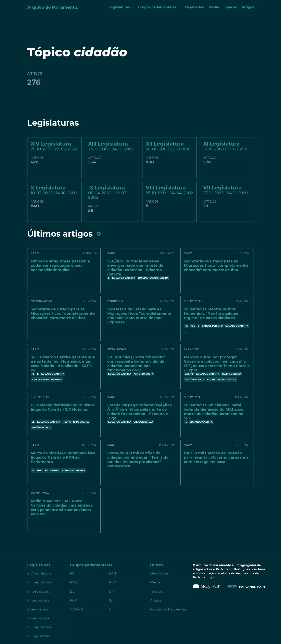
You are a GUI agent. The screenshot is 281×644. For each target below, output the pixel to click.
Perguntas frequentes (168, 609)
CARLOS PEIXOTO (212, 326)
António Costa (144, 374)
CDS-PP (189, 374)
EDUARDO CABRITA (124, 278)
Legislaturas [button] (120, 7)
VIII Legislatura (39, 627)
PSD (193, 326)
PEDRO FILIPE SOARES (76, 422)
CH (112, 591)
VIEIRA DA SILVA (143, 422)
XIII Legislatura (39, 582)
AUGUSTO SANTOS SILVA (222, 380)
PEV (112, 582)
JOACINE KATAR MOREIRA (153, 278)
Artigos (248, 7)
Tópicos (230, 7)
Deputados (194, 7)
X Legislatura (38, 609)
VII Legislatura (39, 636)
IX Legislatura (38, 618)
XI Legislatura (38, 600)
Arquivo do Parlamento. (53, 7)
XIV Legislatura (39, 573)
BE (33, 422)
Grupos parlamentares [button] (158, 7)
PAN (113, 573)
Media (214, 7)
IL (186, 422)
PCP (73, 600)
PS (186, 326)
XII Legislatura (39, 591)
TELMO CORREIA (232, 374)
